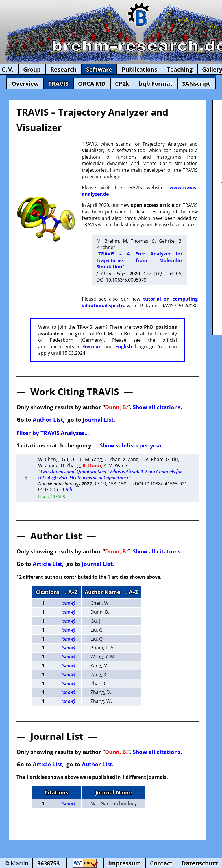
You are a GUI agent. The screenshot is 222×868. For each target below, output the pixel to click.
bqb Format (156, 84)
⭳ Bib (67, 489)
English (124, 346)
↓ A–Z (71, 592)
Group (32, 69)
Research (63, 69)
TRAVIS (58, 84)
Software (99, 69)
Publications (139, 69)
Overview (25, 84)
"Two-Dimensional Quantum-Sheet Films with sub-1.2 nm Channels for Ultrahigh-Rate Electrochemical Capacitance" (110, 475)
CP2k (122, 84)
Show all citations (157, 407)
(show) (68, 603)
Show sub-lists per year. (132, 445)
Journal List (98, 420)
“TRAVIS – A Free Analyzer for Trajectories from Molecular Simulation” (139, 260)
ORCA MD (92, 84)
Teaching (180, 69)
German (92, 346)
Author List (48, 420)
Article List (47, 564)
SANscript (196, 84)
